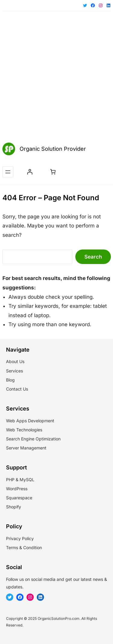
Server (13, 448)
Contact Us (17, 389)
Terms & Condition (24, 547)
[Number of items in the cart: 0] (53, 172)
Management (33, 448)
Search (93, 257)
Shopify (14, 507)
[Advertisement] (56, 77)
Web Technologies (24, 430)
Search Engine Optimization (33, 439)
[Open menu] (8, 172)
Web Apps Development (30, 421)
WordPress (17, 489)
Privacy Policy (20, 538)
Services (14, 371)
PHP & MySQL (20, 480)
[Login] (30, 172)
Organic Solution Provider (53, 149)
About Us (15, 361)
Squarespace (19, 498)
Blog (10, 380)
